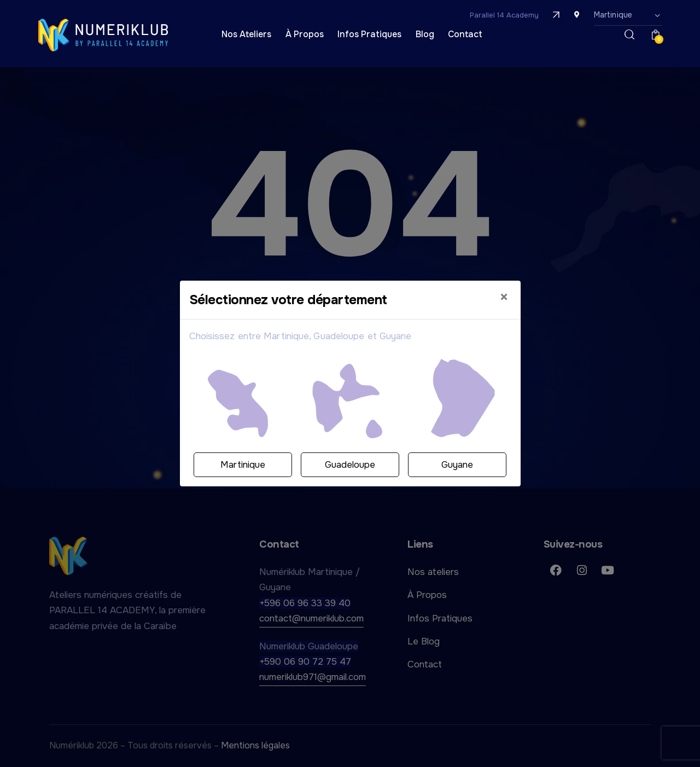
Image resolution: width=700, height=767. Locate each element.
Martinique (243, 465)
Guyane (457, 465)
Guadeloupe (350, 465)
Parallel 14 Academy (504, 15)
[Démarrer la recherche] (629, 36)
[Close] (504, 298)
